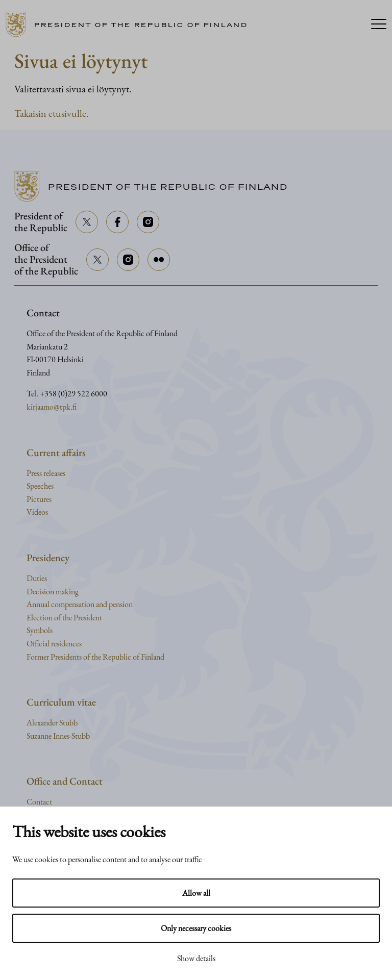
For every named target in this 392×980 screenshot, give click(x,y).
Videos (37, 512)
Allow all (196, 893)
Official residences (54, 644)
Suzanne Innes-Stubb (58, 736)
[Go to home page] (130, 24)
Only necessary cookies (196, 928)
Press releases (46, 473)
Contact (39, 802)
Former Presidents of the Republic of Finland (95, 657)
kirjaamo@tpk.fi (52, 407)
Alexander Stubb (52, 723)
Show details (196, 958)
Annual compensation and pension (80, 604)
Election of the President (64, 618)
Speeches (40, 486)
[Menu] (379, 25)
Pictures (39, 499)
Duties (37, 578)
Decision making (53, 592)
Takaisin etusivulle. (52, 113)
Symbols (40, 630)
